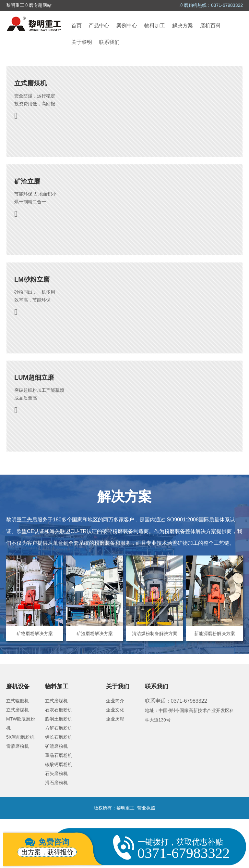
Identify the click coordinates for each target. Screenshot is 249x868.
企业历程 (115, 719)
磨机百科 (210, 26)
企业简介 (115, 701)
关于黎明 (82, 42)
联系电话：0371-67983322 (176, 701)
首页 (77, 26)
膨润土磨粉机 (59, 719)
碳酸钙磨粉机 (59, 764)
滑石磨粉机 (56, 783)
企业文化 (115, 710)
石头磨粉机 (56, 773)
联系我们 (109, 42)
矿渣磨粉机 (56, 746)
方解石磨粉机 (59, 728)
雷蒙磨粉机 (18, 746)
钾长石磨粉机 (59, 737)
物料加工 (155, 26)
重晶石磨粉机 (59, 755)
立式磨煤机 (18, 710)
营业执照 (146, 808)
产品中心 (99, 26)
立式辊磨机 (18, 701)
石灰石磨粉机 (59, 710)
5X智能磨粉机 (20, 737)
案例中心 (127, 26)
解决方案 (183, 26)
